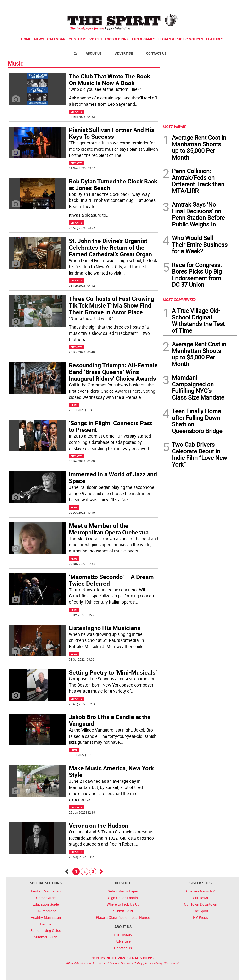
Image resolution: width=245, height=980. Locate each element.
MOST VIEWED (174, 126)
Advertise (124, 53)
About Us (94, 53)
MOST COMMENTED (179, 299)
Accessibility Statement (162, 963)
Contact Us (156, 53)
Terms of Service (108, 963)
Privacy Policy (132, 963)
